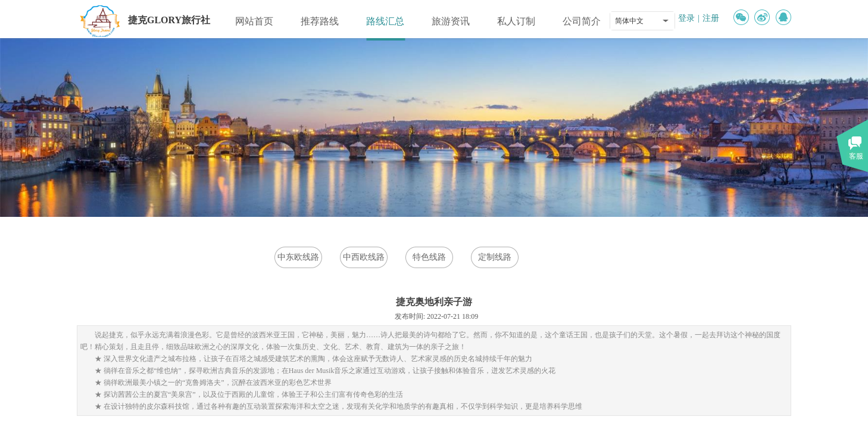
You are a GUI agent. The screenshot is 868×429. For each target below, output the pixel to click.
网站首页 (254, 21)
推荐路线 (320, 21)
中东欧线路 (298, 257)
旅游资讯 (451, 21)
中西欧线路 (364, 257)
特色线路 (429, 257)
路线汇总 (385, 21)
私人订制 (516, 21)
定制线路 (495, 257)
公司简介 (582, 21)
